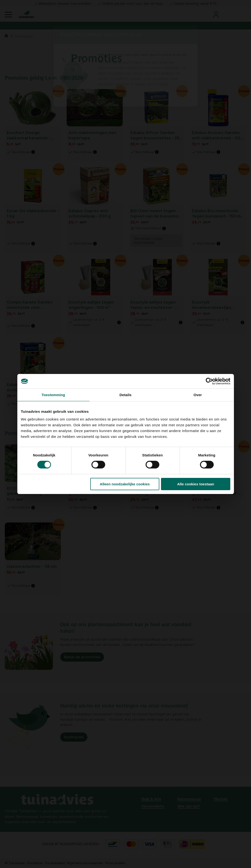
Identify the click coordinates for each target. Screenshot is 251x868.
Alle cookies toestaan (196, 484)
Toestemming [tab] (53, 395)
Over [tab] (198, 395)
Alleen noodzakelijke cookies (125, 484)
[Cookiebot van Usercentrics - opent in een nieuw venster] (209, 381)
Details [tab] (126, 395)
